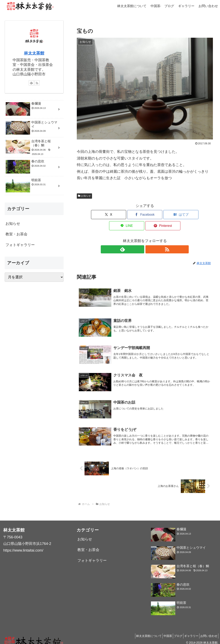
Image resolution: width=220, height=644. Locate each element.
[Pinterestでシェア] (190, 215)
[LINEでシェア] (168, 215)
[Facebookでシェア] (122, 215)
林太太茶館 (34, 53)
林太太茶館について (138, 631)
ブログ (172, 631)
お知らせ (85, 196)
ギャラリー (188, 631)
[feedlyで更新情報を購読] (140, 238)
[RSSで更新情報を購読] (150, 238)
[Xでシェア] (99, 215)
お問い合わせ (208, 631)
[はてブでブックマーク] (145, 215)
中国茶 (159, 631)
